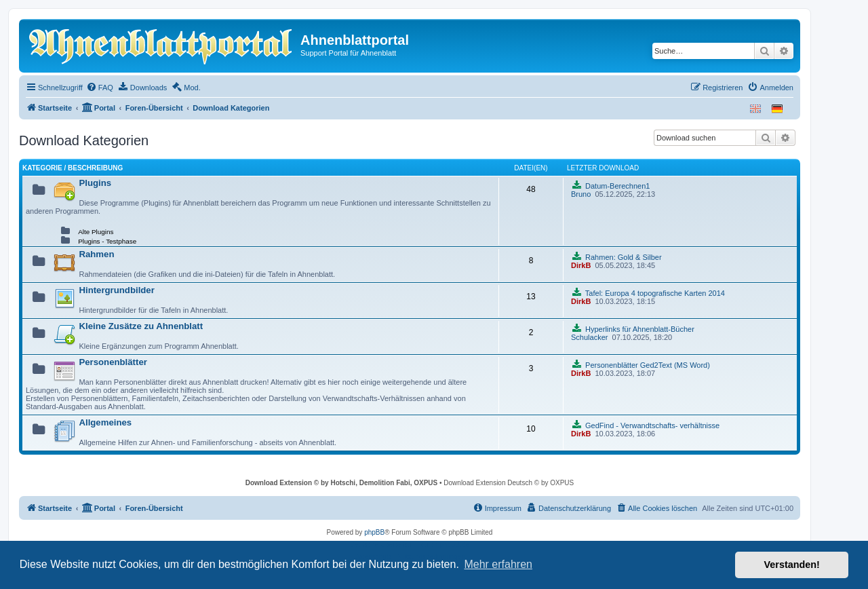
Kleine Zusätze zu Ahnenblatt (141, 326)
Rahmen (96, 254)
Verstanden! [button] (792, 565)
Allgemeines (105, 422)
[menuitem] (100, 88)
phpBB (374, 532)
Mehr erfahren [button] (498, 564)
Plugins (95, 183)
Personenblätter (113, 362)
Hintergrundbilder (116, 290)
